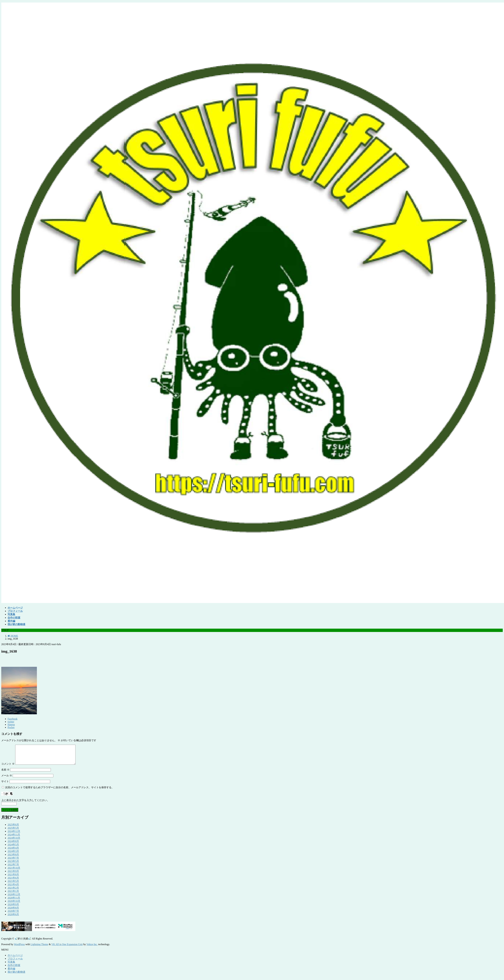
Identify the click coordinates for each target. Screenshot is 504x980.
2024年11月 (14, 838)
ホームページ (15, 959)
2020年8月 (13, 912)
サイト (5, 785)
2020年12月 (14, 898)
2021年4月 (13, 888)
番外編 (11, 972)
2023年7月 (13, 862)
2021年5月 (13, 885)
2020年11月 (14, 902)
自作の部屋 (14, 969)
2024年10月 (14, 842)
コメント (8, 768)
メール (7, 779)
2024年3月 (13, 855)
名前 (5, 773)
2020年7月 (13, 915)
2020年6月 (13, 918)
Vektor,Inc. (92, 948)
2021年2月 (13, 892)
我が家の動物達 (16, 976)
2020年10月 (14, 905)
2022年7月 (13, 868)
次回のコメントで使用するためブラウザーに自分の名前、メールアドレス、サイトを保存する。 (60, 791)
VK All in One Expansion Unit (67, 948)
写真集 (11, 966)
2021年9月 (13, 875)
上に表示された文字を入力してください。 (25, 804)
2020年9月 (13, 908)
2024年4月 (13, 852)
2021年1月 (13, 895)
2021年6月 (13, 882)
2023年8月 (13, 858)
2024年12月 (14, 835)
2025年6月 (13, 828)
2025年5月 (13, 832)
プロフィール (15, 962)
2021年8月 (13, 878)
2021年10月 (14, 872)
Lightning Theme (39, 948)
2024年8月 (13, 845)
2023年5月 (13, 865)
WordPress (19, 948)
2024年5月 (13, 848)
